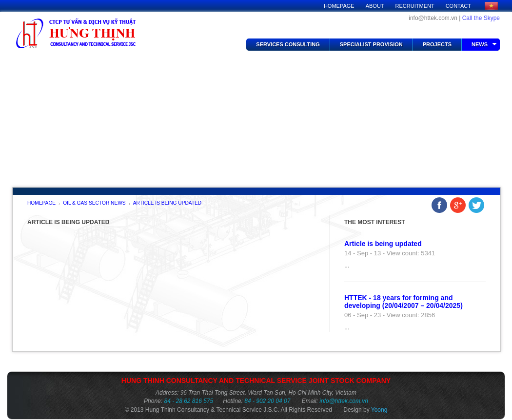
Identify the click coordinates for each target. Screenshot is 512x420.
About (375, 6)
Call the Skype (481, 18)
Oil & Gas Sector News (94, 203)
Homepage (339, 6)
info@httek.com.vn (344, 401)
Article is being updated (167, 203)
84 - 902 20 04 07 (267, 401)
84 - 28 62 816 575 (188, 401)
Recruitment (415, 6)
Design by (365, 410)
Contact (458, 6)
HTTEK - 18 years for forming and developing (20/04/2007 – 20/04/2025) (404, 302)
